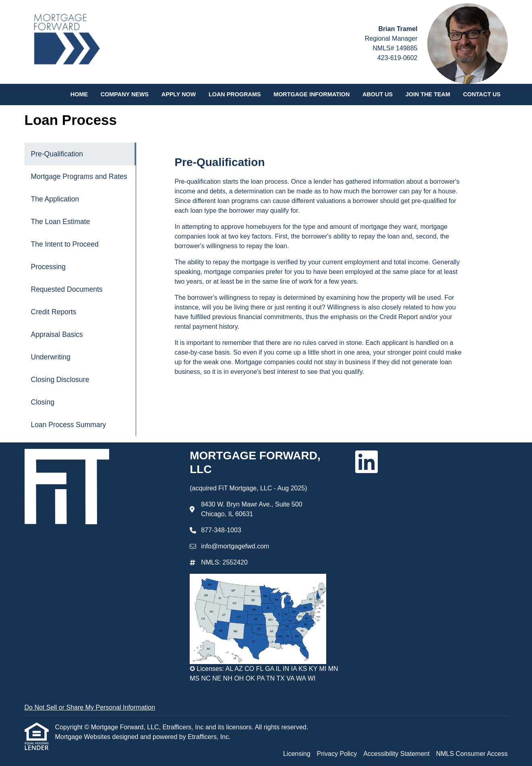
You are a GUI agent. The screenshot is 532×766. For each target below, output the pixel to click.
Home (79, 94)
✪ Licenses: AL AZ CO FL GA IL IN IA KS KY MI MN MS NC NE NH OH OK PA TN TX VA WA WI (264, 674)
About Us (378, 94)
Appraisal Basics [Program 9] (57, 334)
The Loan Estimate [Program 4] (61, 222)
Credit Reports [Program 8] (54, 312)
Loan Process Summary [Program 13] (69, 425)
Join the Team (428, 94)
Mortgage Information (312, 94)
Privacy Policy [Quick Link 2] (337, 754)
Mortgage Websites (84, 737)
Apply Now (179, 94)
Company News (125, 94)
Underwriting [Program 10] (51, 357)
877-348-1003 (221, 530)
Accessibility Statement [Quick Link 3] (396, 754)
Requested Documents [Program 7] (67, 289)
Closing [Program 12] (43, 402)
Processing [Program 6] (49, 267)
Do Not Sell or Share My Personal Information (90, 707)
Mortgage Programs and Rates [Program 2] (79, 176)
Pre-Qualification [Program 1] (57, 154)
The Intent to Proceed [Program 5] (65, 244)
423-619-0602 (397, 58)
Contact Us (482, 94)
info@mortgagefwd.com (235, 546)
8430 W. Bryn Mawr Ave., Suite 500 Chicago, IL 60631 (252, 509)
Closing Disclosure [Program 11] (60, 380)
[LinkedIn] (366, 462)
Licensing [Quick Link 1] (297, 754)
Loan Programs (235, 94)
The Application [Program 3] (55, 199)
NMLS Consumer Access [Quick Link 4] (472, 754)
